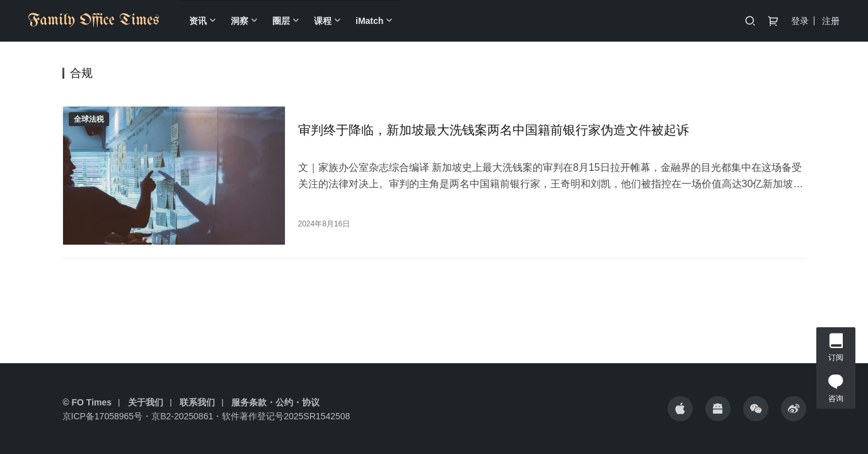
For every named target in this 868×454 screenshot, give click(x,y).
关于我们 (146, 402)
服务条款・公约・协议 (275, 402)
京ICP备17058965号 (103, 416)
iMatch (369, 21)
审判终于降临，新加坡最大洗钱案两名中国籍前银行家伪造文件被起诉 (494, 130)
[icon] (680, 409)
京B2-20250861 (182, 416)
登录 (800, 21)
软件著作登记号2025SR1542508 (286, 416)
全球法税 (89, 119)
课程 (323, 21)
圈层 (281, 21)
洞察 (240, 21)
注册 (831, 21)
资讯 (198, 21)
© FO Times (87, 402)
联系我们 (197, 402)
